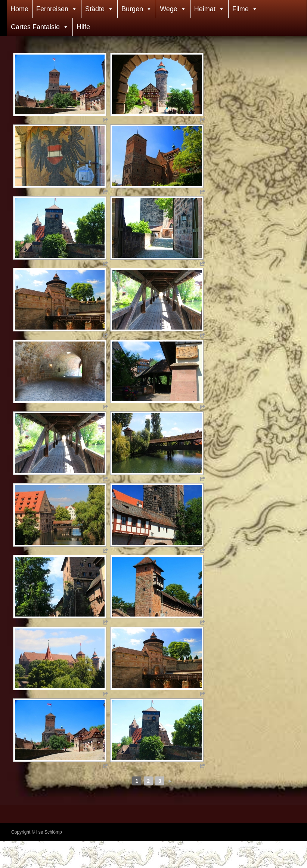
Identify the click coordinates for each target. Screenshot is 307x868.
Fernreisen (52, 9)
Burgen (132, 9)
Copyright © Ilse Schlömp (37, 832)
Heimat (205, 9)
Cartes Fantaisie (35, 27)
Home (19, 9)
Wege (169, 9)
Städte (95, 9)
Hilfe (83, 27)
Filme (241, 9)
